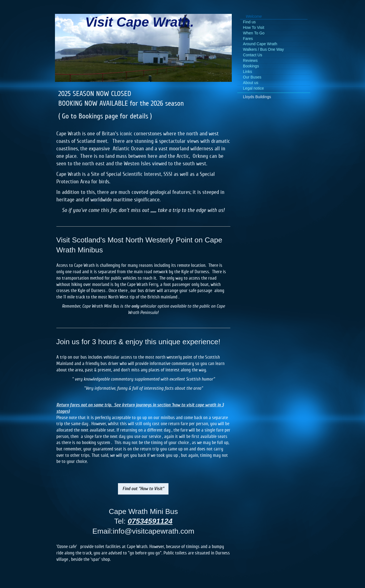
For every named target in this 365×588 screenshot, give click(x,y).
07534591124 (150, 521)
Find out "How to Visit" (143, 489)
